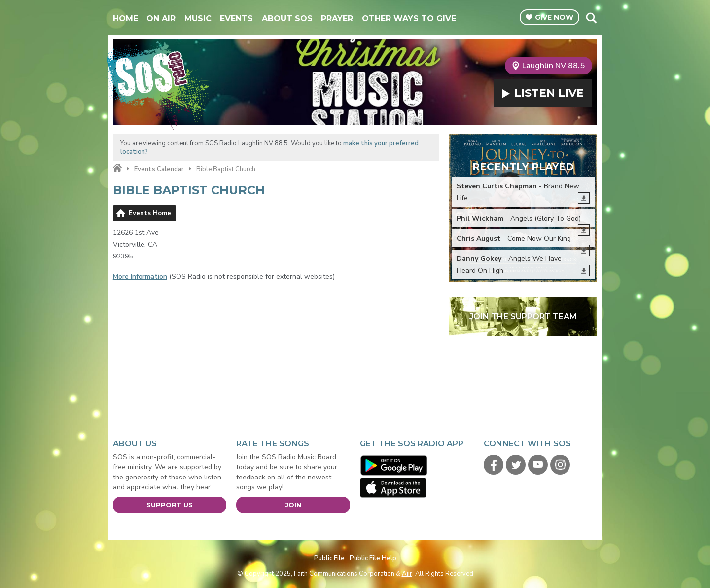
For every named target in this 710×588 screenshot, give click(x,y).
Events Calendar (159, 169)
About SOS (287, 18)
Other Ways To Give (409, 18)
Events (236, 18)
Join (293, 505)
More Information (140, 276)
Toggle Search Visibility (591, 18)
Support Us (170, 505)
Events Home (150, 213)
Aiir (407, 574)
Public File (329, 558)
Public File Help (373, 558)
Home (125, 18)
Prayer (337, 18)
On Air (161, 18)
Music (198, 18)
